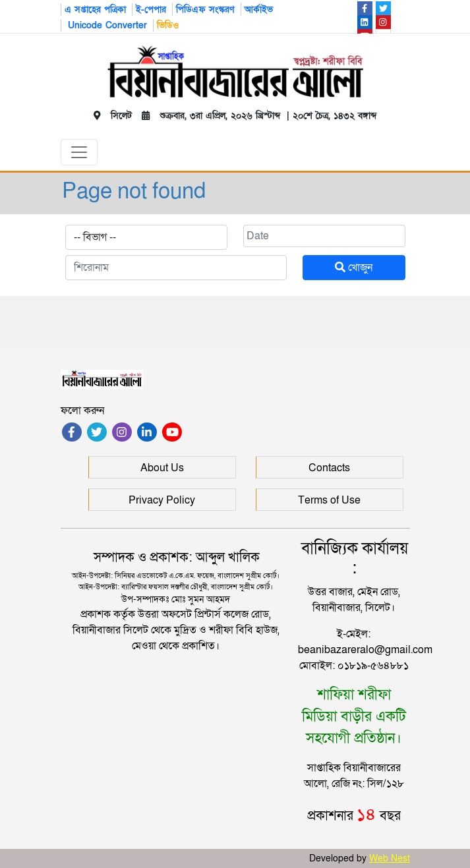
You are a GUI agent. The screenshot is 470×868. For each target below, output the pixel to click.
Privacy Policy (162, 500)
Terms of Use (329, 500)
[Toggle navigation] (79, 152)
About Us (162, 468)
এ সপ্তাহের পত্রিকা (95, 10)
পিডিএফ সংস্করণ (205, 10)
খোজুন (354, 268)
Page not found (134, 191)
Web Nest (390, 858)
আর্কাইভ (259, 10)
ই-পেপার (151, 10)
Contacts (329, 468)
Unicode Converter (106, 25)
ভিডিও (168, 25)
